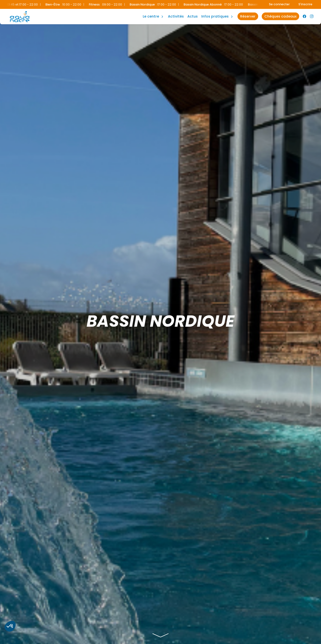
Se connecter (279, 4)
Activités (176, 16)
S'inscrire (305, 4)
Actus (193, 16)
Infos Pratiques (215, 16)
